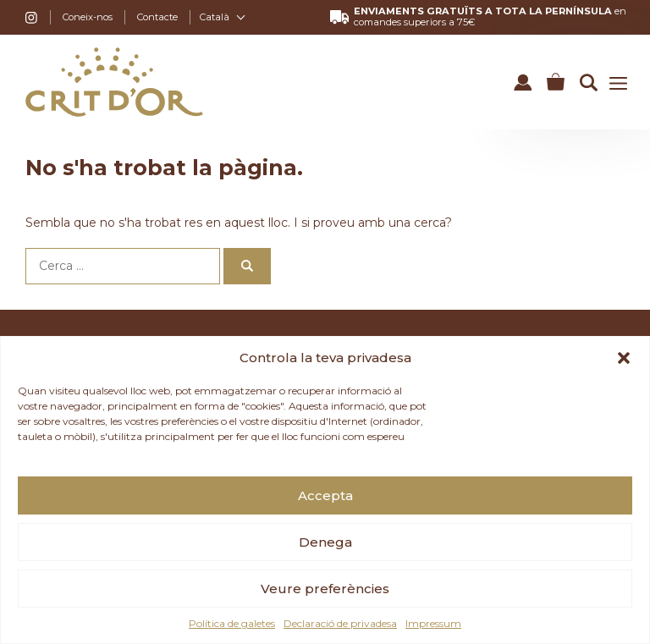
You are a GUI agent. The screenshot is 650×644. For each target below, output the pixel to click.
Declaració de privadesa (340, 623)
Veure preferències (325, 589)
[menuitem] (222, 18)
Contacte (157, 17)
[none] (222, 18)
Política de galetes (232, 623)
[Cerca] (247, 266)
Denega (325, 542)
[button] (624, 358)
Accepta (325, 495)
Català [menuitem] (215, 17)
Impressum (433, 623)
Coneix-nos (88, 17)
